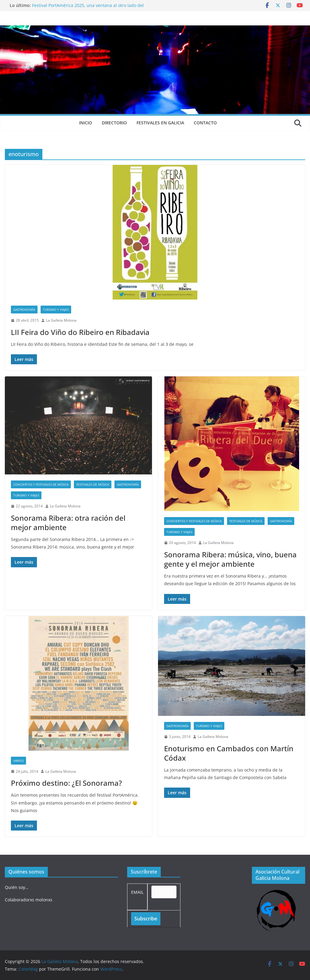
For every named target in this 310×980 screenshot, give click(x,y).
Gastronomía (24, 310)
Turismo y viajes (56, 310)
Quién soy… (17, 887)
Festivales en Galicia (160, 123)
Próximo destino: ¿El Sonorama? (66, 783)
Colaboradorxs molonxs (29, 900)
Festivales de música (93, 484)
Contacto (205, 123)
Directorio (114, 123)
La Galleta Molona (61, 320)
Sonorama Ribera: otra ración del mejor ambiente (68, 523)
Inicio (86, 123)
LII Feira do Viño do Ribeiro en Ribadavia (80, 332)
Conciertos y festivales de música (41, 484)
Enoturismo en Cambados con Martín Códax (229, 753)
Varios (18, 761)
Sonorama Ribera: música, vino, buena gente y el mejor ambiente (230, 559)
